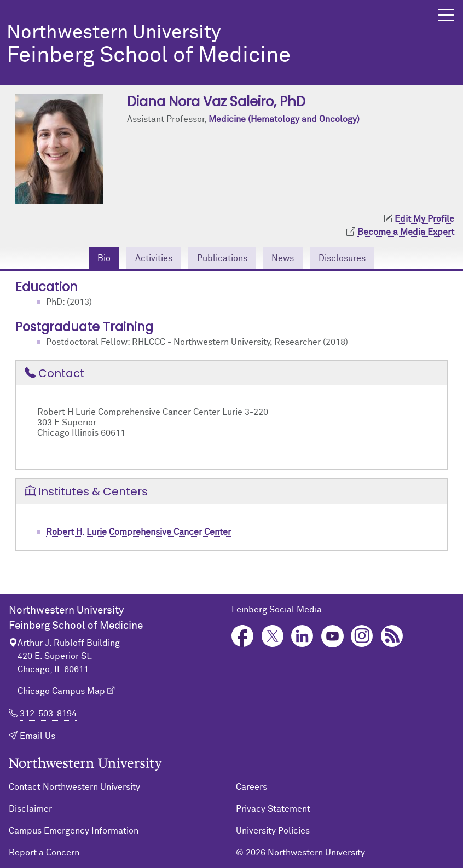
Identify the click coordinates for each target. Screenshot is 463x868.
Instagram (362, 636)
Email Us (37, 736)
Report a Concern (44, 853)
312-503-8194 (48, 714)
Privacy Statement (273, 809)
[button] (446, 15)
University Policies (273, 831)
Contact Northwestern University (74, 787)
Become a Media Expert (406, 232)
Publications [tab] (222, 258)
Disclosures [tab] (342, 258)
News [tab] (283, 258)
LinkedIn (302, 636)
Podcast (392, 636)
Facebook (243, 636)
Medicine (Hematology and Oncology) (284, 119)
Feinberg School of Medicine (208, 45)
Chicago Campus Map (61, 691)
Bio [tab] (104, 258)
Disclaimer (30, 809)
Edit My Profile (424, 219)
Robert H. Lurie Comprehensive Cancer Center (138, 532)
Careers (251, 787)
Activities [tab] (154, 258)
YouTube (332, 636)
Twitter (273, 636)
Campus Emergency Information (74, 831)
